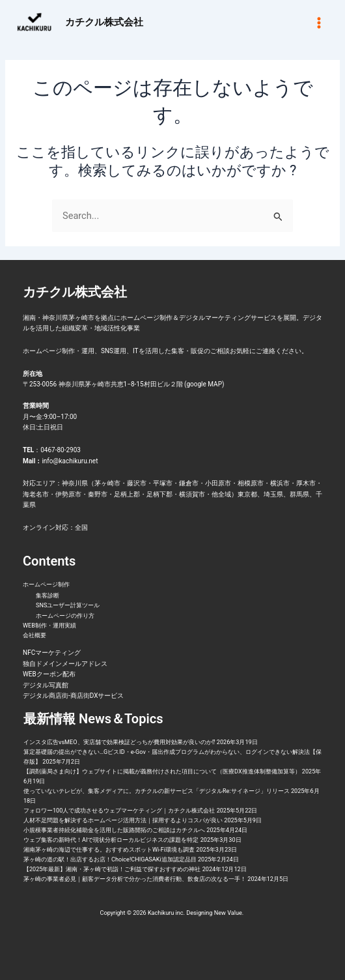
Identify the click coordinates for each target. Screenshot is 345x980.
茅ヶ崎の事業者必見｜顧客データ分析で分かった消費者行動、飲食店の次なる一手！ (135, 879)
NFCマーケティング (52, 653)
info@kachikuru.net (70, 461)
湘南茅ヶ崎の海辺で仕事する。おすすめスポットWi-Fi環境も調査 (109, 850)
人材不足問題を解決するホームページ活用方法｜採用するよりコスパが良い (123, 820)
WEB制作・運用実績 (49, 626)
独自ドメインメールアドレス (65, 664)
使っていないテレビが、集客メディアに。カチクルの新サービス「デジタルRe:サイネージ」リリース (157, 791)
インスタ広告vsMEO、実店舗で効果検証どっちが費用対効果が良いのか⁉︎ (119, 742)
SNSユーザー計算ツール (68, 605)
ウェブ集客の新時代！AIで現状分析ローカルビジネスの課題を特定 (111, 840)
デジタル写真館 (46, 685)
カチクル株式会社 (104, 22)
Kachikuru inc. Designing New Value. (197, 913)
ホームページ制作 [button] (46, 584)
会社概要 (34, 635)
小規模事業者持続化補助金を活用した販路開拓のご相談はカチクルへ (114, 830)
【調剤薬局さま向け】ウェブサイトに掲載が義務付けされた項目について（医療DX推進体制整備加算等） (162, 771)
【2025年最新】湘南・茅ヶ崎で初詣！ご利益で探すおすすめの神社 (112, 869)
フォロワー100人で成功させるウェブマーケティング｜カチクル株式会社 (119, 811)
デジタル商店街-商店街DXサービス (74, 696)
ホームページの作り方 (65, 616)
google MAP (204, 384)
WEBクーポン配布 (49, 674)
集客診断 (48, 596)
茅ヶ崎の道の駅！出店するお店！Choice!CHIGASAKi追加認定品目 (110, 859)
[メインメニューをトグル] (319, 22)
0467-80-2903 (61, 450)
